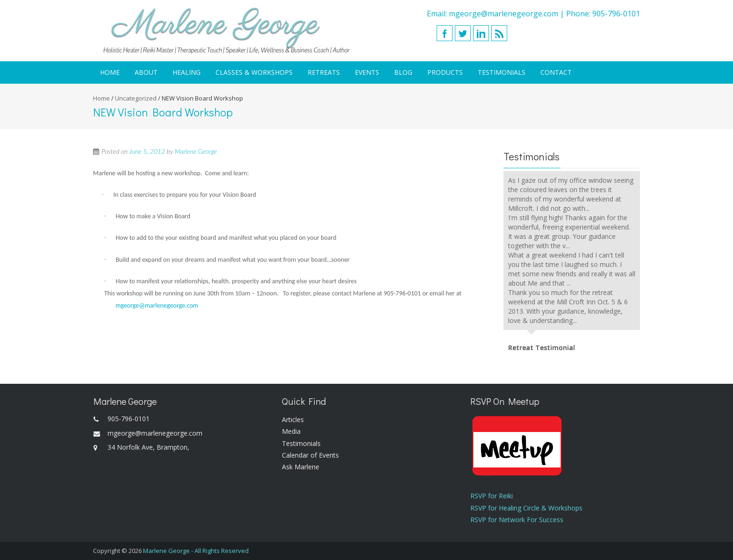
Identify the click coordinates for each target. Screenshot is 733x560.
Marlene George (196, 151)
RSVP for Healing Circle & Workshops (526, 508)
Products (445, 72)
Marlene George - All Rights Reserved (196, 551)
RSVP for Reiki (492, 496)
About (146, 72)
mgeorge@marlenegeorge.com (503, 14)
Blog (403, 72)
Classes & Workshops (254, 72)
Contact (556, 72)
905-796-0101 (616, 14)
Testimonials (502, 72)
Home (110, 72)
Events (367, 72)
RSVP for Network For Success (517, 520)
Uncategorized (136, 98)
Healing (187, 72)
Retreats (324, 72)
